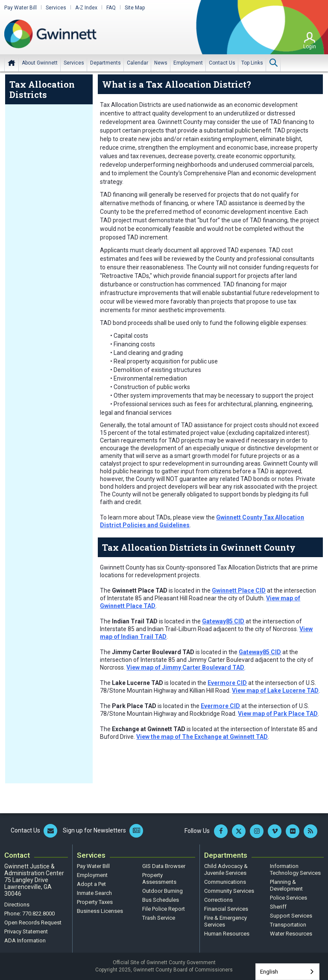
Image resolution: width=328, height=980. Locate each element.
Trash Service (159, 918)
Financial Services (226, 909)
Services (56, 8)
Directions (17, 905)
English (269, 972)
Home (12, 63)
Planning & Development (286, 885)
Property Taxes (95, 902)
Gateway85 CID (223, 621)
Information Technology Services (295, 869)
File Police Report (164, 909)
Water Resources (291, 934)
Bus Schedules (161, 900)
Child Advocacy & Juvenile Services (226, 869)
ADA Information (25, 940)
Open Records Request (33, 922)
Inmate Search (94, 893)
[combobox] (287, 972)
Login (310, 47)
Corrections (218, 900)
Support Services (291, 916)
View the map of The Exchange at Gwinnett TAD (202, 737)
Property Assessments (159, 878)
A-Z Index (86, 8)
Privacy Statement (26, 931)
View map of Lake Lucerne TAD (275, 691)
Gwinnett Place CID (239, 590)
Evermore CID (227, 683)
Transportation (288, 925)
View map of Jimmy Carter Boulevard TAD (185, 667)
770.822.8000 (38, 914)
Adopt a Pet (91, 884)
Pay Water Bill (20, 8)
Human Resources (227, 934)
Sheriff (278, 907)
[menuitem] (40, 63)
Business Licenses (100, 911)
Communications (225, 882)
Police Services (288, 898)
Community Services (229, 891)
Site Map (135, 8)
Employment (92, 875)
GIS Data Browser (164, 866)
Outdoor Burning (163, 891)
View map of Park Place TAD (278, 714)
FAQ (111, 8)
